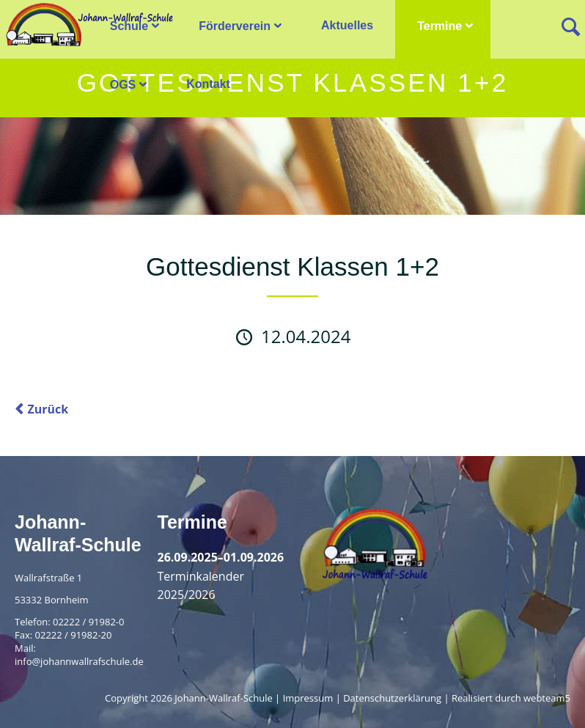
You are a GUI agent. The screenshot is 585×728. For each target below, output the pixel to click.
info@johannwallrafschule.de (79, 661)
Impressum (308, 698)
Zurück (48, 409)
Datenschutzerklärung (392, 698)
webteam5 (547, 698)
